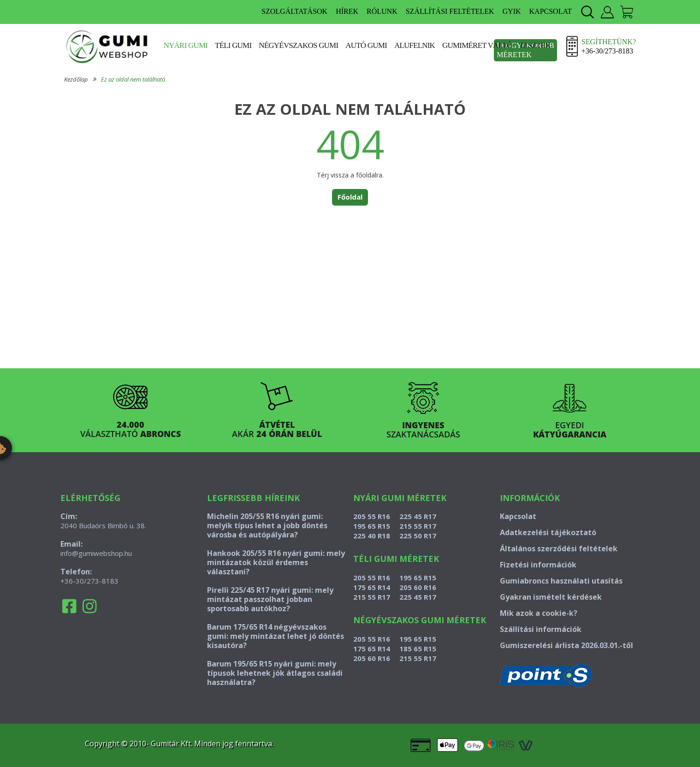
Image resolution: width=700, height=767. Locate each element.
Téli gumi (233, 45)
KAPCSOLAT (551, 11)
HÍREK (347, 11)
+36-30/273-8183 (89, 581)
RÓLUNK (382, 11)
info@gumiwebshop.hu (96, 553)
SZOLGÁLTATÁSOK (294, 11)
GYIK (512, 11)
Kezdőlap (76, 79)
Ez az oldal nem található (133, 79)
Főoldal (350, 197)
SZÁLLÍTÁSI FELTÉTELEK (450, 11)
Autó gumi (366, 45)
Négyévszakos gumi (298, 45)
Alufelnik (415, 45)
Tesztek (535, 45)
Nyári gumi (186, 45)
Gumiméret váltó (477, 45)
